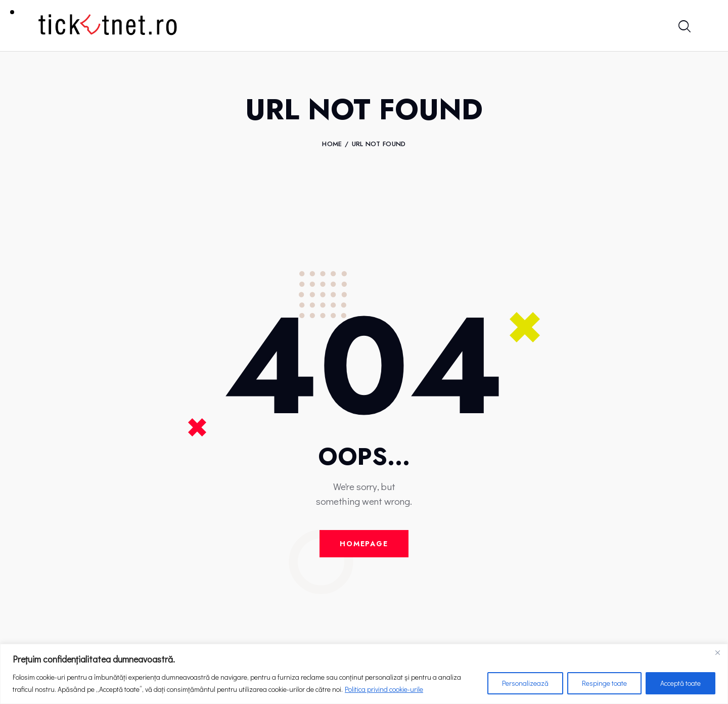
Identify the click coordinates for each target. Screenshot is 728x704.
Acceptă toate (680, 683)
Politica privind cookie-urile (384, 689)
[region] (364, 674)
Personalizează (525, 683)
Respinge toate (604, 683)
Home (332, 144)
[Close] (717, 652)
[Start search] (684, 27)
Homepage (364, 544)
